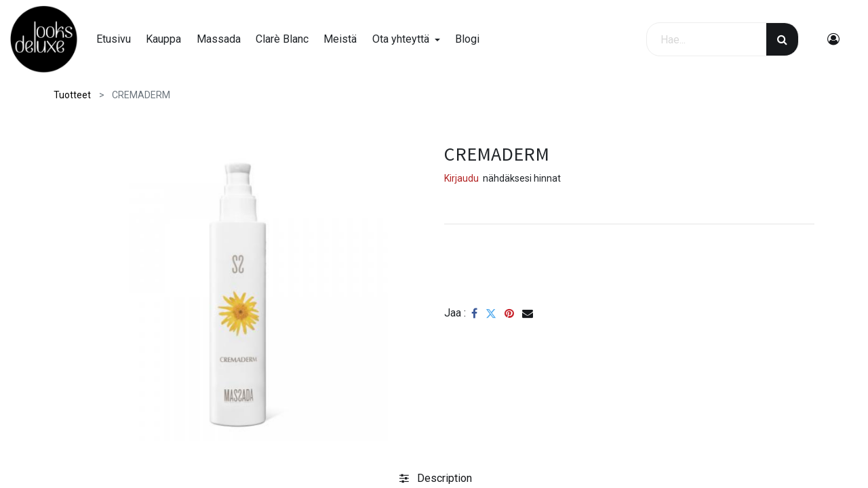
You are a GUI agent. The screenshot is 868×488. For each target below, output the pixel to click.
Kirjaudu (461, 178)
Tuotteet (72, 95)
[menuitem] (114, 39)
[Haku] (782, 39)
